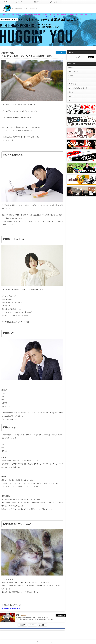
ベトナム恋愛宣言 (73, 72)
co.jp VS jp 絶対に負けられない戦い (78, 88)
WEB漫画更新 (72, 84)
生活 (69, 100)
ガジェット (71, 96)
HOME (6, 2)
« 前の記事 (22, 625)
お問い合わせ (53, 2)
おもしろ (70, 92)
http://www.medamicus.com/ (11, 608)
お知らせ (70, 67)
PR (69, 80)
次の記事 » (42, 625)
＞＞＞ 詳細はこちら (49, 16)
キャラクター (20, 2)
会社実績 (37, 2)
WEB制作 (70, 76)
